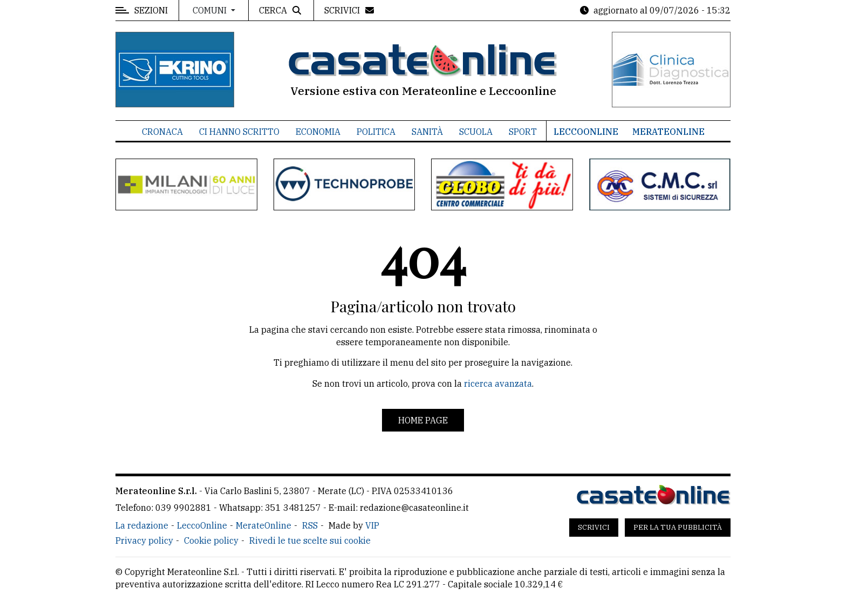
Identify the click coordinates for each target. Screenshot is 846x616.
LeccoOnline (586, 132)
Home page (423, 420)
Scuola (476, 132)
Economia (318, 132)
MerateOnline (668, 132)
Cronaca (162, 132)
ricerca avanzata (498, 384)
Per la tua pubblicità (678, 527)
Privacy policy (144, 540)
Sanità (427, 132)
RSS (310, 525)
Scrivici (594, 527)
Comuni (211, 10)
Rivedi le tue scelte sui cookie (310, 540)
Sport (523, 132)
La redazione (142, 525)
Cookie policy (211, 540)
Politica (376, 132)
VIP (372, 525)
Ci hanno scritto (239, 132)
